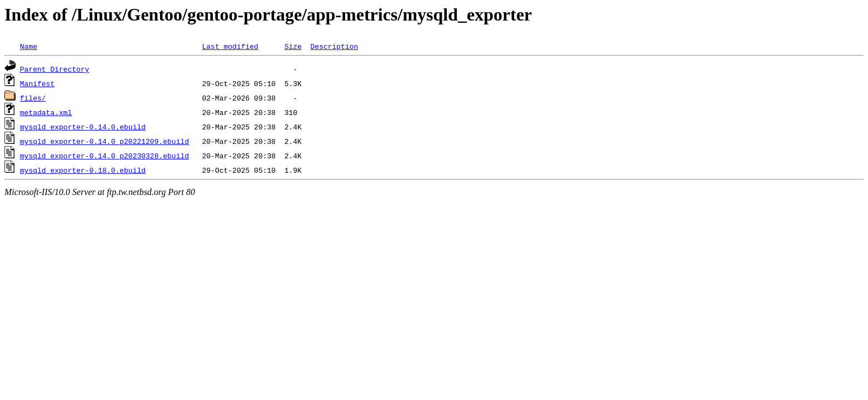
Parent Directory (55, 69)
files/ (33, 98)
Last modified (230, 46)
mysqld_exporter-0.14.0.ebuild (83, 127)
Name (29, 46)
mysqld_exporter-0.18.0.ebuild (83, 170)
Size (293, 46)
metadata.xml (46, 112)
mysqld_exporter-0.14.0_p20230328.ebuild (104, 156)
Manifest (37, 83)
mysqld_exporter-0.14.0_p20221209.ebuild (104, 141)
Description (334, 46)
